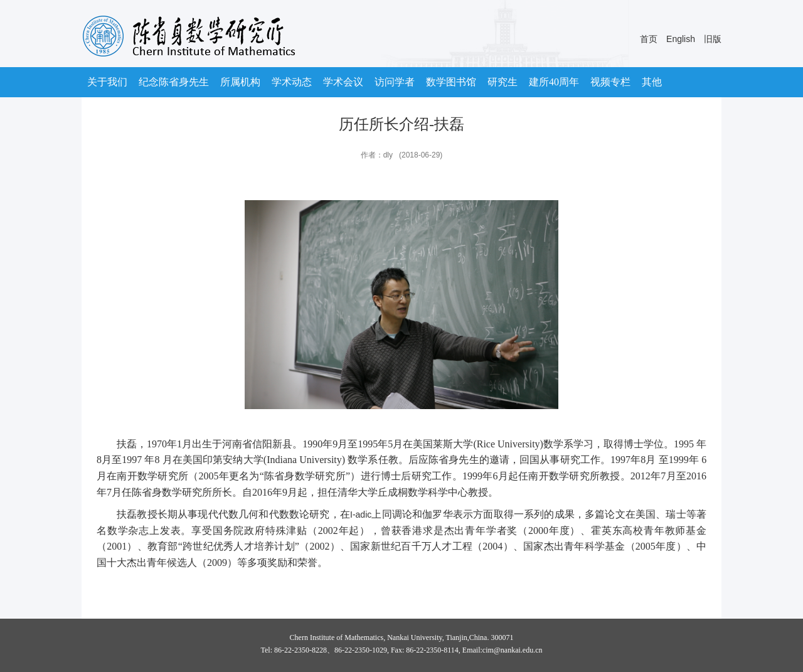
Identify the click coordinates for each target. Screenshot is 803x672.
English (681, 39)
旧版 (713, 39)
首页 (649, 39)
